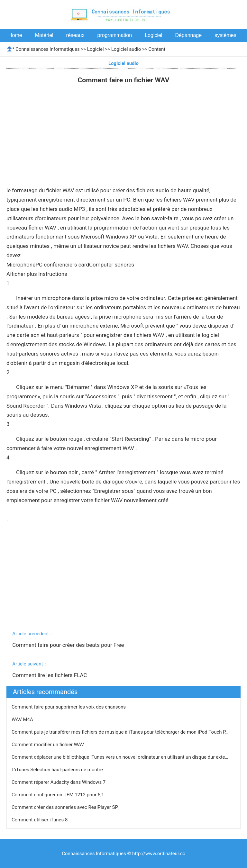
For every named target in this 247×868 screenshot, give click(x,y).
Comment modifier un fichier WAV (48, 745)
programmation (115, 35)
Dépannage (188, 35)
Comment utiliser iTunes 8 (40, 820)
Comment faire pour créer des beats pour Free (69, 645)
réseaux (75, 35)
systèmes (225, 35)
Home (15, 35)
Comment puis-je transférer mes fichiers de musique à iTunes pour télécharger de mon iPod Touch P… (120, 732)
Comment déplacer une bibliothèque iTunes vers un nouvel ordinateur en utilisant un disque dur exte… (120, 757)
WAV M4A (23, 719)
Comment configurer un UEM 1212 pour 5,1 (58, 795)
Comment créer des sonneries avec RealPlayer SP (65, 807)
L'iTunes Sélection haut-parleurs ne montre (58, 770)
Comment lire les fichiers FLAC (50, 675)
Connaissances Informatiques (47, 49)
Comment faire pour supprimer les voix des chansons (69, 707)
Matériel (44, 35)
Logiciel (153, 35)
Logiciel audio (126, 49)
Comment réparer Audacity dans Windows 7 (59, 782)
